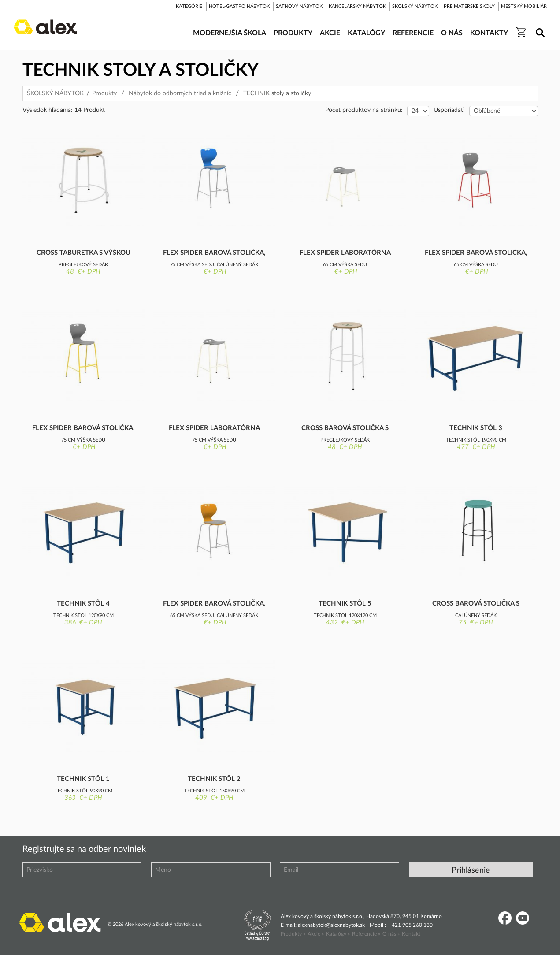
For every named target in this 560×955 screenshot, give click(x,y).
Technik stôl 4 (83, 604)
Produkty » (293, 934)
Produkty (104, 93)
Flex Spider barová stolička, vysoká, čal (214, 253)
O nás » (391, 934)
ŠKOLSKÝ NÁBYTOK (55, 93)
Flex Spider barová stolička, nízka (476, 253)
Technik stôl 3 (476, 428)
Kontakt (411, 934)
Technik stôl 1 (83, 779)
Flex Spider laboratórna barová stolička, (345, 253)
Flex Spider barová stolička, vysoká (83, 429)
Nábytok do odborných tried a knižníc (180, 93)
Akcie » (316, 934)
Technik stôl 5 (345, 604)
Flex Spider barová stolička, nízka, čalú (214, 604)
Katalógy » (338, 934)
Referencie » (366, 934)
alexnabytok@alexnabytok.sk (331, 925)
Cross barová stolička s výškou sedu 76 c (345, 429)
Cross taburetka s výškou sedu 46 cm (83, 253)
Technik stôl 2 (214, 779)
